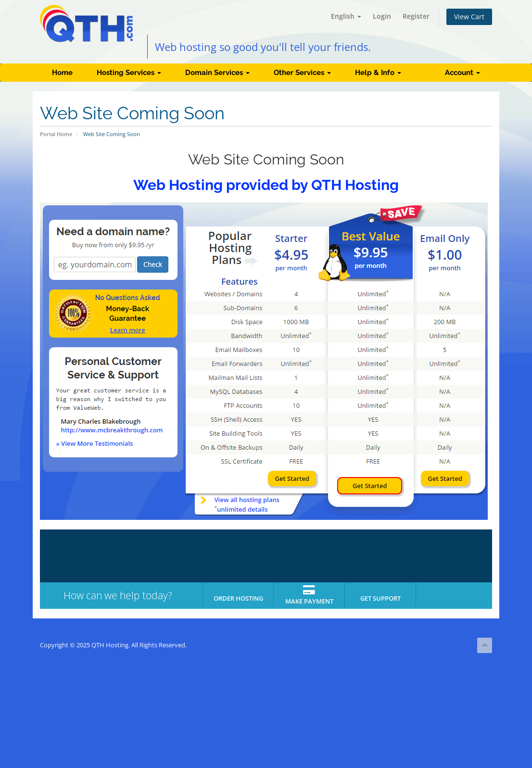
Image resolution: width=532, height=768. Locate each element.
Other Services (302, 73)
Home (62, 73)
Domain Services (217, 73)
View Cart (469, 17)
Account (462, 73)
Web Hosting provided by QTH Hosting (266, 185)
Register (416, 16)
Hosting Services (129, 73)
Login (382, 16)
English (346, 16)
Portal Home (56, 134)
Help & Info (378, 73)
